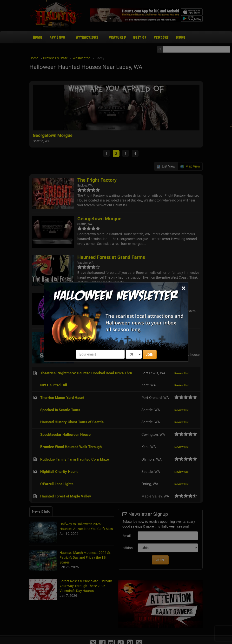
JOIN (150, 355)
